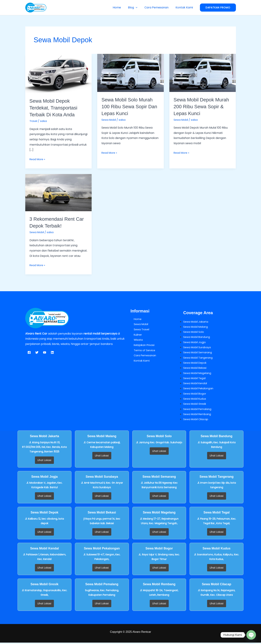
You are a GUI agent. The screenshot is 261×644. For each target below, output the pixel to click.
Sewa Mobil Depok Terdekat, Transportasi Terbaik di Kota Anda (56, 108)
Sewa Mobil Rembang (198, 415)
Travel (34, 121)
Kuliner (135, 334)
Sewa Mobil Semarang (199, 353)
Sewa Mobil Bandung (197, 337)
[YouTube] (45, 352)
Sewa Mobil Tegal (195, 379)
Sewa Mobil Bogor (195, 394)
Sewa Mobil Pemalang (198, 410)
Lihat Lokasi (44, 462)
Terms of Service (142, 350)
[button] (139, 7)
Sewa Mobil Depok (196, 363)
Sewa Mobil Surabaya (198, 348)
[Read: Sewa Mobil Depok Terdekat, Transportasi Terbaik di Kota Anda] (59, 73)
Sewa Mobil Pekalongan (199, 389)
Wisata (135, 340)
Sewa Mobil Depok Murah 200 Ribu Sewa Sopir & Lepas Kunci (200, 106)
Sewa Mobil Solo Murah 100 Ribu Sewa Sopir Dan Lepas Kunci (129, 106)
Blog (136, 7)
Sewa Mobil (109, 120)
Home (122, 7)
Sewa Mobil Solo (194, 332)
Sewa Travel (139, 329)
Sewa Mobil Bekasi (196, 368)
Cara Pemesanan (159, 7)
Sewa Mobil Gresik (196, 405)
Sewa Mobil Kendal (196, 384)
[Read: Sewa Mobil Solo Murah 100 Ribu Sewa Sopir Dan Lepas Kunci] (130, 73)
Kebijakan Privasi (142, 345)
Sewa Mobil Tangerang (199, 358)
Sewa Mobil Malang (196, 327)
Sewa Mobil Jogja (195, 342)
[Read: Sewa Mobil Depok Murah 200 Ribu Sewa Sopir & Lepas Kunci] (203, 73)
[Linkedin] (52, 352)
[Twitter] (37, 352)
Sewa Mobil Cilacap (197, 421)
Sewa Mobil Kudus (195, 400)
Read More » (38, 159)
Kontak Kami (185, 7)
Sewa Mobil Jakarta (197, 321)
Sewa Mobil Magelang (198, 374)
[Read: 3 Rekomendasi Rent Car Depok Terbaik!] (59, 192)
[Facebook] (29, 352)
